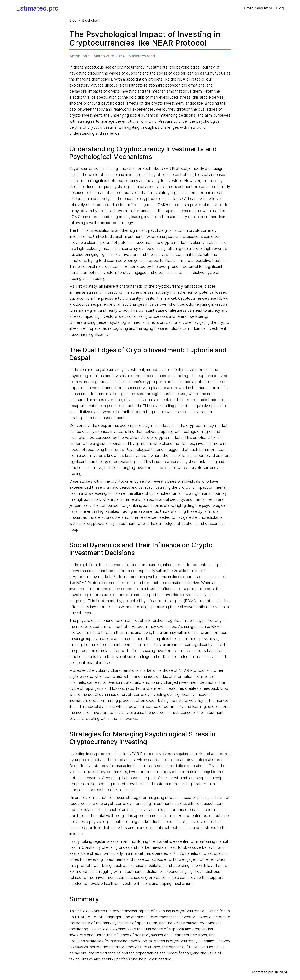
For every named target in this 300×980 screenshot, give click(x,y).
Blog (280, 8)
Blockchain (91, 20)
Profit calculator (258, 8)
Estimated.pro (37, 8)
